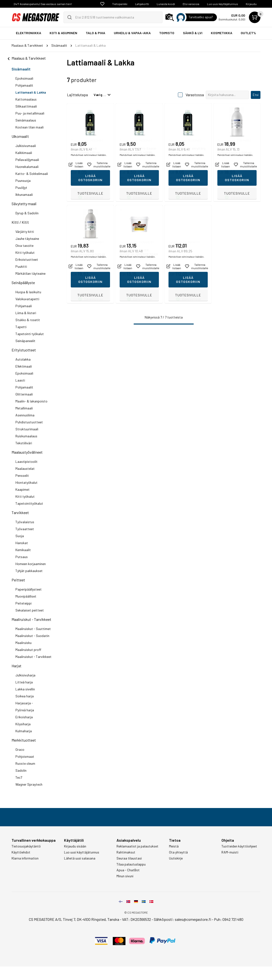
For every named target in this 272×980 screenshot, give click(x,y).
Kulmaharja (24, 731)
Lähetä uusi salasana (80, 858)
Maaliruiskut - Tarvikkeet (31, 619)
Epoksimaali (24, 78)
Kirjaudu (251, 4)
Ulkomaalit (20, 136)
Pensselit (22, 475)
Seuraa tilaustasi (129, 858)
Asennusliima (25, 415)
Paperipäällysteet (29, 589)
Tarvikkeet (20, 512)
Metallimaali (24, 408)
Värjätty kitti (25, 232)
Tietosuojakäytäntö (26, 846)
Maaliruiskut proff (28, 650)
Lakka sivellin (25, 689)
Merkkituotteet (24, 740)
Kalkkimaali (24, 153)
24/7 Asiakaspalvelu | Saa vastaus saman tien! (43, 4)
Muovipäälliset (26, 596)
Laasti (20, 380)
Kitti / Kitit (20, 222)
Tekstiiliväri (24, 443)
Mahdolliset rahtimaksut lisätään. (89, 183)
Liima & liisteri (26, 313)
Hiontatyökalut (26, 482)
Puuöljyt (21, 188)
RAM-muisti (230, 852)
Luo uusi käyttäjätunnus (223, 4)
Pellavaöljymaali (27, 160)
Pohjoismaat (25, 756)
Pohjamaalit (24, 85)
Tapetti (21, 327)
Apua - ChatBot (128, 870)
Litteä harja (24, 682)
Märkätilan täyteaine (30, 273)
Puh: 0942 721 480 (229, 919)
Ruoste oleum (25, 763)
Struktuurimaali (27, 429)
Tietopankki (120, 4)
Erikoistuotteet (27, 259)
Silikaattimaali (26, 106)
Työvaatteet (25, 529)
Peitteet (18, 580)
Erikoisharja (24, 717)
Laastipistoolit (26, 461)
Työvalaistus (25, 522)
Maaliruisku (23, 643)
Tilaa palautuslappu (131, 864)
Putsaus (22, 557)
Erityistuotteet (24, 350)
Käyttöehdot (21, 852)
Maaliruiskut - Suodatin (32, 636)
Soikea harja (25, 696)
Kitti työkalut (25, 252)
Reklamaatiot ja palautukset (137, 846)
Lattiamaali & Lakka (31, 92)
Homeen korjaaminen (31, 564)
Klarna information (25, 858)
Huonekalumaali (27, 167)
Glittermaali (24, 394)
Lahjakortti (142, 4)
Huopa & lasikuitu (28, 292)
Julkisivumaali (26, 146)
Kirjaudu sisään (75, 846)
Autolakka (23, 359)
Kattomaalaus (26, 99)
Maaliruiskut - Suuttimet (33, 629)
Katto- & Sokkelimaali (32, 174)
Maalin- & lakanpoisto (31, 401)
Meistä (174, 846)
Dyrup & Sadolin (27, 213)
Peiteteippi (23, 603)
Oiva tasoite (24, 245)
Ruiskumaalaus (26, 436)
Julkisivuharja (25, 675)
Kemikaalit (23, 550)
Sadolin (21, 770)
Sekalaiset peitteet (30, 610)
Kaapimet (23, 489)
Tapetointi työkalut (30, 334)
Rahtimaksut (126, 852)
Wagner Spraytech (29, 784)
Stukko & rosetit (28, 320)
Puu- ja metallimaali (30, 113)
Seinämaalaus (26, 120)
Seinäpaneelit (25, 341)
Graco (20, 749)
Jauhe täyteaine (27, 239)
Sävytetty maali (24, 204)
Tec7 (19, 777)
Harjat (16, 666)
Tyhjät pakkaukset (29, 571)
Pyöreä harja (25, 710)
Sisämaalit (21, 69)
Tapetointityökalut (29, 503)
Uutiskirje (176, 858)
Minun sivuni (125, 876)
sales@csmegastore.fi (193, 919)
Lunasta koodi (166, 4)
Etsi (256, 95)
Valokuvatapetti (27, 299)
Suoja (20, 536)
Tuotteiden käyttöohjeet (239, 846)
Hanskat (22, 543)
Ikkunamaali (24, 194)
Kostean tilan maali (29, 127)
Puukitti (21, 266)
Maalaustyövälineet (27, 452)
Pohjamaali (24, 306)
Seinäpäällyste (23, 283)
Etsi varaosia (191, 4)
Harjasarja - (24, 703)
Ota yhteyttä (178, 852)
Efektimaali (24, 366)
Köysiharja (23, 724)
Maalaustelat (25, 468)
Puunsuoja (23, 181)
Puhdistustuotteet (29, 422)
